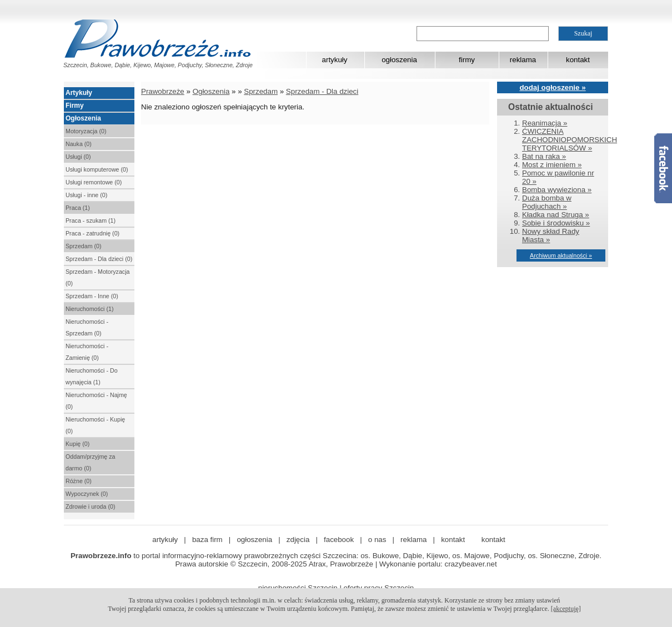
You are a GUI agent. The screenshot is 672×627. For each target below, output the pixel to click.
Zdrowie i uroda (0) (90, 506)
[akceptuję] (566, 609)
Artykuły (79, 93)
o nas (377, 540)
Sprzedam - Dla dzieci (322, 91)
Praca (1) (78, 208)
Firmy (75, 106)
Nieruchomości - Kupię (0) (95, 425)
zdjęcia (298, 540)
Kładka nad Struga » (556, 215)
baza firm (207, 540)
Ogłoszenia (83, 118)
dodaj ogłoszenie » (552, 87)
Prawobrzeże (163, 91)
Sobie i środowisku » (556, 223)
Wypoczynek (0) (87, 494)
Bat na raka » (544, 156)
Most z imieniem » (552, 165)
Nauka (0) (79, 144)
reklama (523, 60)
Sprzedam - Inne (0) (92, 296)
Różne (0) (79, 481)
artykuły (335, 60)
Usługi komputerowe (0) (97, 169)
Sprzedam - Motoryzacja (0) (97, 277)
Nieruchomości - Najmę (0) (96, 401)
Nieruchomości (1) (89, 309)
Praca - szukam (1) (91, 220)
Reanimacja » (545, 123)
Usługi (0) (78, 157)
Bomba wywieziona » (557, 190)
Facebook (663, 168)
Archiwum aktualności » (561, 255)
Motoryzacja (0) (86, 131)
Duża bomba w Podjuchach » (547, 202)
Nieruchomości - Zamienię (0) (87, 352)
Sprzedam (261, 91)
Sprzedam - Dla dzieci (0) (99, 259)
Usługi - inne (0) (86, 195)
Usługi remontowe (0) (94, 182)
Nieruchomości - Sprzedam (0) (87, 327)
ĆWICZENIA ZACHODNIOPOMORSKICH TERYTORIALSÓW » (570, 140)
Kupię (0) (77, 444)
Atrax (317, 564)
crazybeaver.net (471, 564)
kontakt (578, 60)
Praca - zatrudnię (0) (92, 233)
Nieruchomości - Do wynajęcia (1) (92, 376)
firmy (467, 60)
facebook (339, 540)
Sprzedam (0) (84, 246)
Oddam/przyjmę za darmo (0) (90, 462)
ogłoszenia (399, 60)
